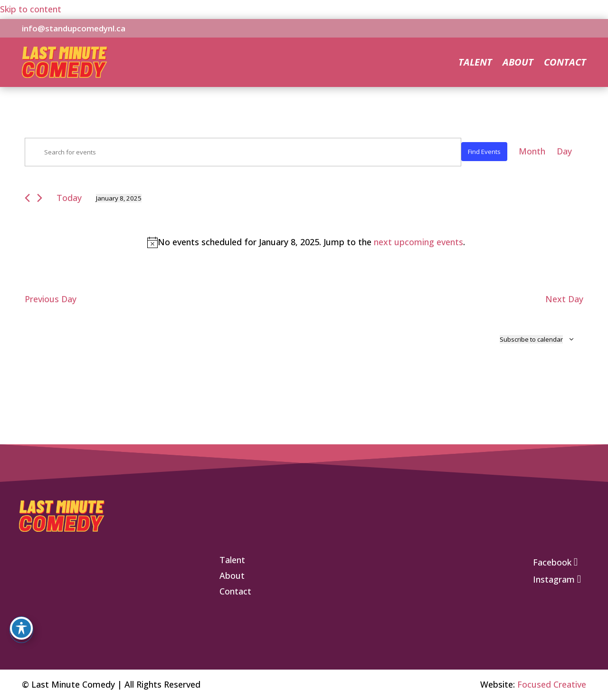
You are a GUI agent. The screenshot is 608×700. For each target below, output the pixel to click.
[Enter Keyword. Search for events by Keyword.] (243, 152)
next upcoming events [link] (418, 242)
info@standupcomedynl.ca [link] (74, 28)
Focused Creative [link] (552, 684)
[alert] (306, 242)
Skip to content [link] (31, 9)
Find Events (484, 152)
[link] (65, 75)
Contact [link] (565, 64)
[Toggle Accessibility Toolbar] (21, 628)
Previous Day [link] (51, 299)
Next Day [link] (564, 299)
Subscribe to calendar (531, 339)
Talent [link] (475, 64)
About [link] (518, 64)
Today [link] (69, 198)
